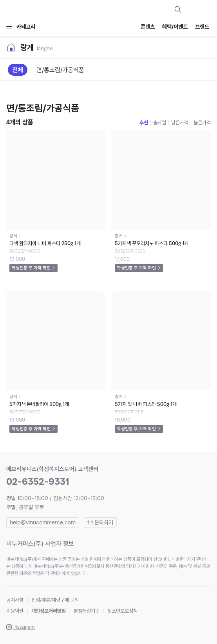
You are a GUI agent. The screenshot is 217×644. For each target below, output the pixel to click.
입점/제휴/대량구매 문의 (55, 600)
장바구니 (206, 9)
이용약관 (15, 611)
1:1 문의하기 (100, 522)
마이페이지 (192, 9)
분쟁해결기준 (87, 611)
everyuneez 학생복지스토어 (49, 9)
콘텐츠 (148, 27)
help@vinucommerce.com (43, 522)
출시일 (160, 123)
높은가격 (202, 123)
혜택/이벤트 (175, 27)
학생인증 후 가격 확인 (31, 268)
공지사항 (15, 600)
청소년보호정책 (122, 611)
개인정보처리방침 (49, 611)
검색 (178, 9)
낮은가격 (180, 123)
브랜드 (202, 27)
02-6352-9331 (38, 481)
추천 (144, 123)
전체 (18, 70)
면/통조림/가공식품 (60, 70)
